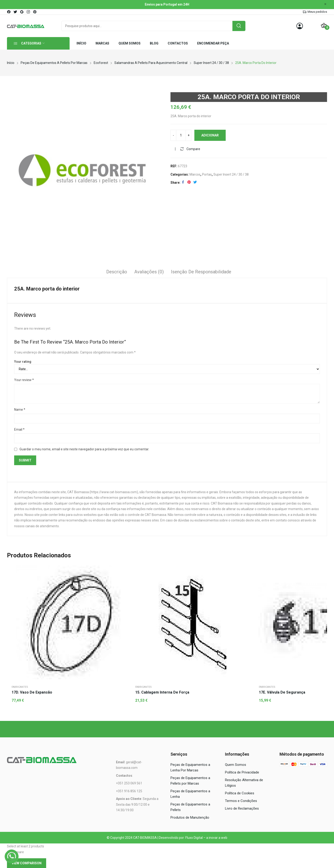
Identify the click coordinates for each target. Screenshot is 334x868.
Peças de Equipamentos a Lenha (190, 794)
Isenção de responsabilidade (201, 272)
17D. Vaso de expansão (32, 692)
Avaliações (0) (149, 272)
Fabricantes (20, 687)
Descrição (117, 272)
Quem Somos (236, 765)
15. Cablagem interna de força (162, 692)
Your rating (23, 362)
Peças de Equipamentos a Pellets (190, 807)
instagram (29, 12)
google (22, 12)
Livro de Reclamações (242, 808)
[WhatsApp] (12, 856)
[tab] (117, 272)
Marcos (195, 174)
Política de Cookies (240, 793)
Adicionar (210, 135)
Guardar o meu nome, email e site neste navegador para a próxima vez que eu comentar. (84, 449)
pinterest (35, 12)
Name (20, 410)
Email (19, 429)
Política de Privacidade (242, 772)
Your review (24, 380)
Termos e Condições (241, 801)
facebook (9, 12)
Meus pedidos (317, 12)
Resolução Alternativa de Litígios (244, 783)
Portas (207, 174)
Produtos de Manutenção (190, 817)
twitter (16, 12)
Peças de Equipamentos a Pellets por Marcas (190, 781)
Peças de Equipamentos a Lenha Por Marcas (190, 767)
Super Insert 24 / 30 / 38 (231, 174)
